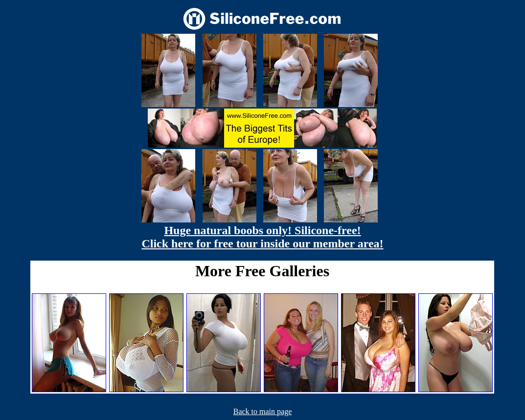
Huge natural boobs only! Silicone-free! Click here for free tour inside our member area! (262, 237)
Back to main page (263, 411)
